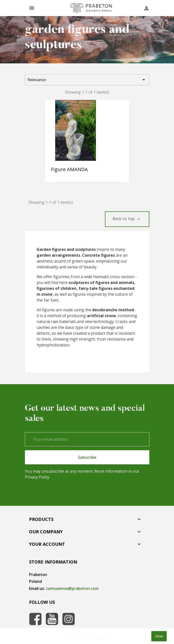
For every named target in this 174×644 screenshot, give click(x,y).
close (159, 636)
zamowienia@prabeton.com (72, 588)
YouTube (52, 619)
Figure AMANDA (69, 169)
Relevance (87, 80)
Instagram (69, 619)
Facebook (35, 619)
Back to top (127, 219)
